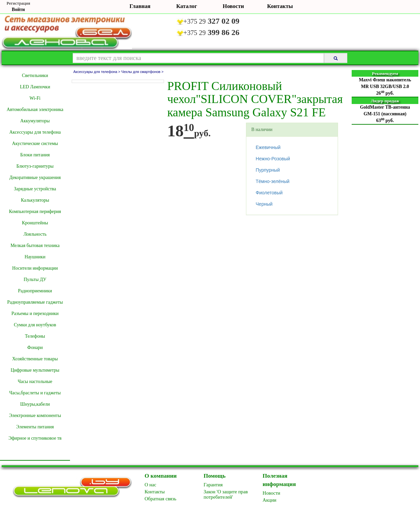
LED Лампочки (35, 87)
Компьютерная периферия (35, 211)
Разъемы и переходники (35, 313)
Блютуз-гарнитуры (35, 166)
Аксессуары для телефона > (97, 72)
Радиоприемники (35, 291)
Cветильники (35, 75)
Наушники (35, 257)
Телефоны (35, 336)
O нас (150, 485)
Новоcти (271, 493)
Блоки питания (35, 155)
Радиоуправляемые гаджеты (35, 302)
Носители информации (35, 268)
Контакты (280, 6)
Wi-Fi (35, 98)
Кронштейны (35, 223)
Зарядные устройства (35, 189)
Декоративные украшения (35, 177)
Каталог (187, 6)
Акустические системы (35, 143)
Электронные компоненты (35, 415)
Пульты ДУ (35, 279)
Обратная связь (160, 499)
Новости (233, 6)
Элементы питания (35, 427)
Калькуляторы (35, 200)
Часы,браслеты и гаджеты (35, 393)
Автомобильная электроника (35, 109)
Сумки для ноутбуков (35, 325)
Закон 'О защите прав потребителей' (226, 494)
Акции (269, 500)
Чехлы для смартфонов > (142, 72)
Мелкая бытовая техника (35, 245)
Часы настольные (35, 381)
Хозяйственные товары (35, 359)
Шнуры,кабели (35, 404)
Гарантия (213, 485)
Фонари (35, 347)
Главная (140, 6)
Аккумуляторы (35, 121)
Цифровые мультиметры (35, 370)
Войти (18, 9)
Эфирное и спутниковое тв (35, 438)
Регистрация (18, 3)
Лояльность (35, 234)
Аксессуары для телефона (35, 132)
